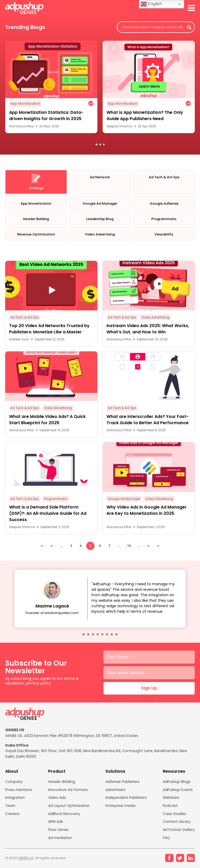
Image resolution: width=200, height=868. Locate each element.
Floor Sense (58, 832)
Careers (12, 816)
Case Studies (174, 816)
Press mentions (19, 791)
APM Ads (55, 824)
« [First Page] (42, 547)
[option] (51, 87)
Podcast (170, 807)
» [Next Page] (149, 547)
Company (14, 783)
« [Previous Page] (51, 547)
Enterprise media (121, 807)
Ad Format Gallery (179, 832)
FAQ (166, 840)
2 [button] (100, 145)
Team (11, 807)
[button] (84, 635)
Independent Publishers (126, 799)
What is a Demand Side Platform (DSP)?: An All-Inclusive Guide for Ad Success (48, 514)
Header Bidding (61, 783)
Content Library (176, 824)
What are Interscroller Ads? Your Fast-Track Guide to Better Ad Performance (148, 420)
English (151, 4)
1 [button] (96, 145)
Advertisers (115, 791)
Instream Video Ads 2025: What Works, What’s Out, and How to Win (148, 330)
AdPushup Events (178, 791)
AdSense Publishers (123, 783)
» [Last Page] (158, 547)
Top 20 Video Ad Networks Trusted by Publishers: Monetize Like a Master (49, 330)
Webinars (171, 799)
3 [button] (104, 145)
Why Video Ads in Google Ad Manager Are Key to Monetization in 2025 (147, 511)
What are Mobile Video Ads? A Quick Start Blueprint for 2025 (47, 420)
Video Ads (57, 799)
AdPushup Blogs (176, 783)
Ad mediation (60, 840)
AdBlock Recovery (64, 816)
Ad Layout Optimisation (69, 807)
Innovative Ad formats (68, 791)
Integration (15, 799)
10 (129, 547)
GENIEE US (26, 860)
